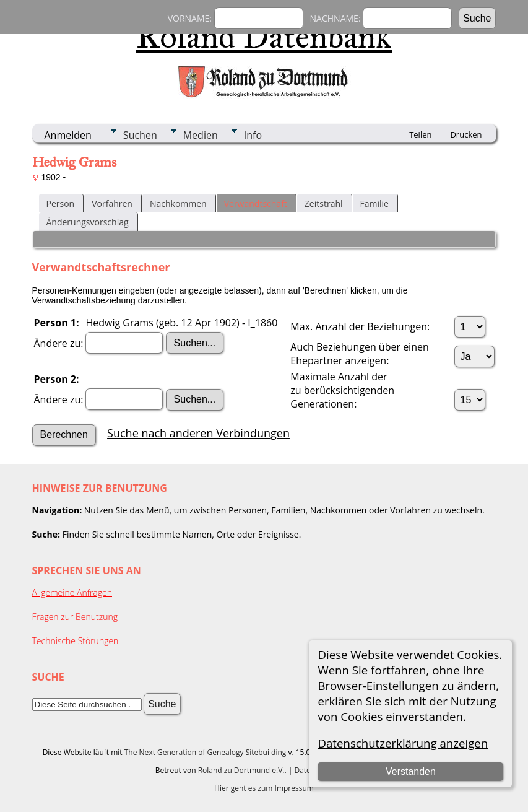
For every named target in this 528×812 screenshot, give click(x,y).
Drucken (466, 134)
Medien (201, 135)
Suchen (140, 135)
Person (61, 203)
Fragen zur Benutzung (75, 617)
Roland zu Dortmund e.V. (241, 770)
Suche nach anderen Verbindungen (198, 433)
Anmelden (68, 135)
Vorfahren (112, 203)
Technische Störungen (76, 641)
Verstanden (411, 771)
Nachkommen (178, 203)
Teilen (420, 134)
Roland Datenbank (264, 37)
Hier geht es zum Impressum (264, 788)
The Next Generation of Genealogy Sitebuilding (206, 752)
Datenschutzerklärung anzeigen (403, 743)
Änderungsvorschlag (88, 222)
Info (253, 135)
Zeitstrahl (324, 203)
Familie (374, 203)
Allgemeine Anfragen (72, 592)
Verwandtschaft (256, 203)
